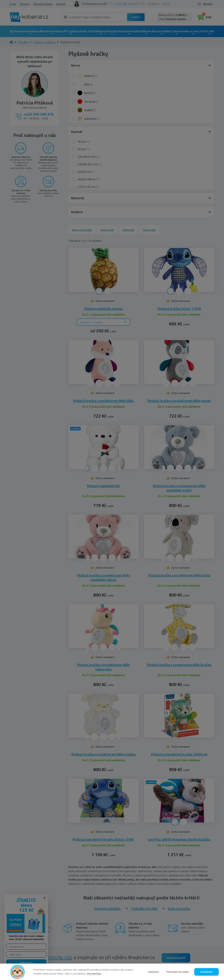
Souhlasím (206, 972)
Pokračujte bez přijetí (178, 972)
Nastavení (154, 972)
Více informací (94, 974)
